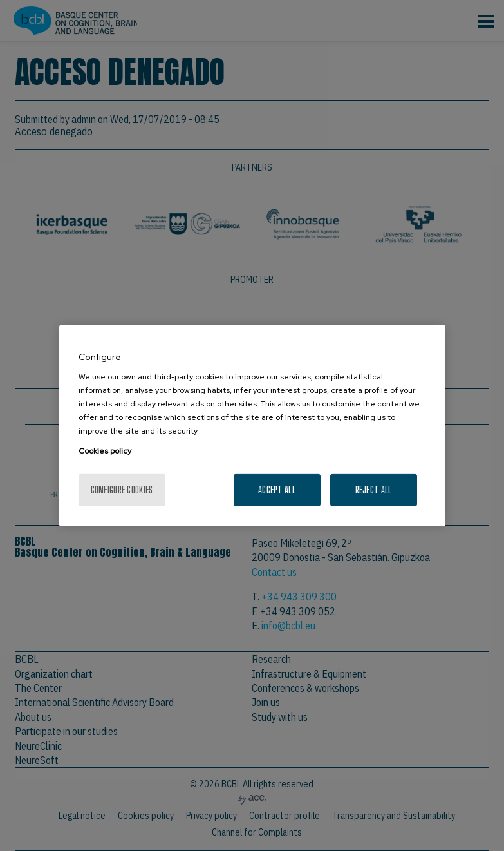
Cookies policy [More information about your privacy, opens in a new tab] (105, 451)
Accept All (277, 489)
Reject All (374, 489)
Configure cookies (122, 489)
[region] (252, 426)
